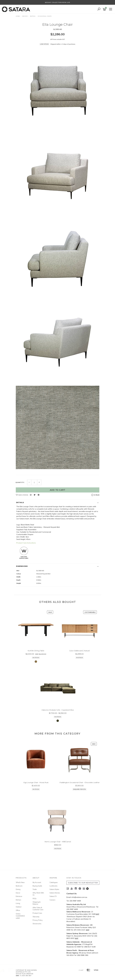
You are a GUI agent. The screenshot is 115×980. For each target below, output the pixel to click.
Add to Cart (58, 490)
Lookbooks (53, 886)
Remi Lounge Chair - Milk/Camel (58, 845)
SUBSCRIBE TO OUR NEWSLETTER (83, 883)
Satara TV (53, 896)
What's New (20, 882)
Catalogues (54, 882)
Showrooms (37, 924)
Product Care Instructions (26, 543)
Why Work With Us (38, 894)
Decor (18, 893)
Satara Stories (55, 893)
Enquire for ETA (79, 793)
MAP (97, 914)
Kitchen (18, 900)
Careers (52, 900)
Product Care (37, 913)
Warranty (36, 917)
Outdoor (19, 907)
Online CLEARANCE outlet (20, 916)
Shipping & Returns (36, 903)
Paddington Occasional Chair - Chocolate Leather (80, 786)
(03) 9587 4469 (75, 901)
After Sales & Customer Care (38, 909)
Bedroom (19, 886)
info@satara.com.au (79, 897)
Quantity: (20, 482)
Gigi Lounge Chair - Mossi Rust (36, 786)
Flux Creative (28, 974)
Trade (35, 889)
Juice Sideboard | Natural (79, 654)
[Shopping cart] (105, 9)
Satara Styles (54, 889)
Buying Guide (37, 886)
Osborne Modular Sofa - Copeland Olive (58, 713)
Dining (18, 889)
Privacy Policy (38, 920)
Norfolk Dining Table (36, 654)
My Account (37, 882)
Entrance (19, 896)
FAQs (35, 898)
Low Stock (44, 467)
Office (18, 910)
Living (18, 903)
